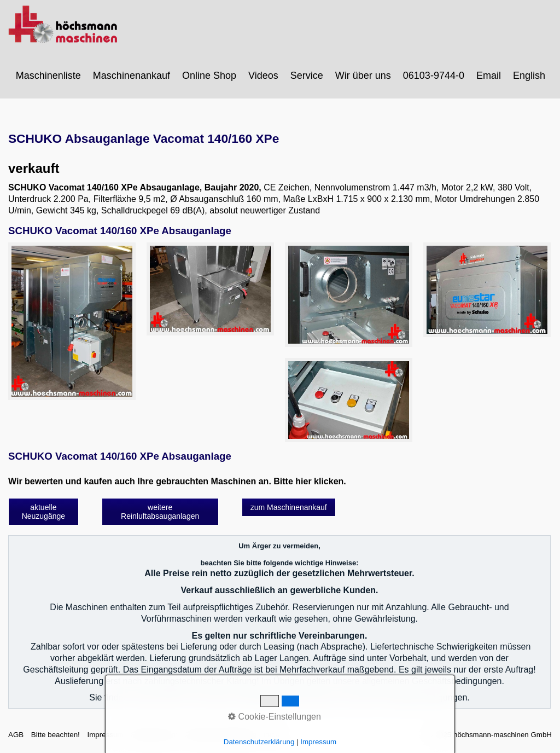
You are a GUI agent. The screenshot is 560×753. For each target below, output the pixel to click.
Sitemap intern (154, 735)
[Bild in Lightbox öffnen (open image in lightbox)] (72, 322)
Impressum (105, 735)
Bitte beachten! (56, 735)
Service (307, 76)
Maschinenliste (48, 76)
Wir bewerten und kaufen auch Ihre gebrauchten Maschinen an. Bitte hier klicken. (177, 481)
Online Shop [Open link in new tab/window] (209, 76)
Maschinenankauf (132, 76)
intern (273, 735)
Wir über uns (363, 76)
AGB (16, 735)
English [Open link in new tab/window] (529, 76)
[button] (43, 512)
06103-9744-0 (434, 76)
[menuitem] (49, 76)
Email (489, 76)
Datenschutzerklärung (221, 735)
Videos (263, 76)
